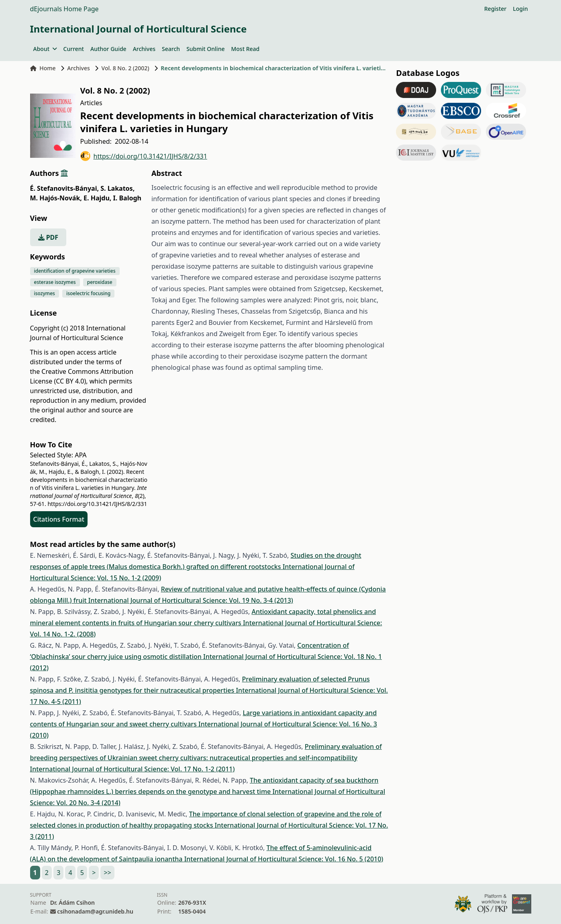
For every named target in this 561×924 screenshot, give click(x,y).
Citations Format (59, 519)
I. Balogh (127, 198)
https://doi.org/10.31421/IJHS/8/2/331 (144, 156)
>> (107, 873)
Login (520, 9)
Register (495, 9)
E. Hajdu (97, 198)
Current (74, 49)
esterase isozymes (55, 282)
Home (43, 68)
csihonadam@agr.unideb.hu (95, 911)
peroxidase (100, 282)
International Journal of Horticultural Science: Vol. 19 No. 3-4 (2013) (191, 600)
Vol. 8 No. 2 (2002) (125, 68)
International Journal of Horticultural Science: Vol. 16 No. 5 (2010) (284, 859)
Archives (144, 49)
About (45, 49)
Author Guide (108, 49)
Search (171, 49)
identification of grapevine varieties (75, 271)
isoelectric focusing (88, 293)
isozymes (45, 293)
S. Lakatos (117, 188)
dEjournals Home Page (64, 9)
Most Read (245, 49)
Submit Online (205, 49)
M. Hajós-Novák (56, 198)
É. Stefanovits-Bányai (65, 188)
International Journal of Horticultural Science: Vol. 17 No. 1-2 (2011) (133, 769)
